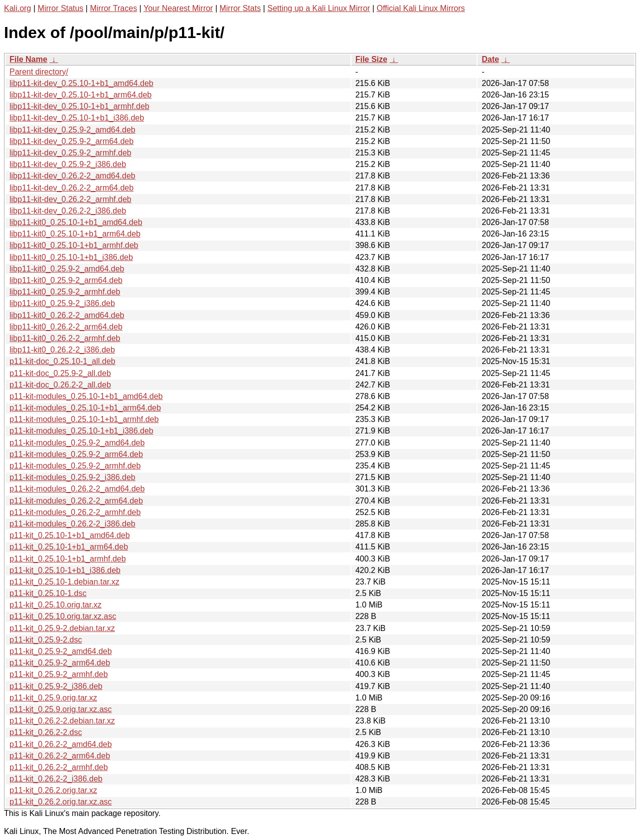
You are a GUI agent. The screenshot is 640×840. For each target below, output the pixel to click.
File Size (371, 59)
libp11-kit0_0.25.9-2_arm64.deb (66, 280)
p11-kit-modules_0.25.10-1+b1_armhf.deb (84, 419)
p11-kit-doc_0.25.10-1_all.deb (62, 361)
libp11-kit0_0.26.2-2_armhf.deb (65, 338)
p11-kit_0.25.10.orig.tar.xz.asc (63, 616)
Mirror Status (60, 8)
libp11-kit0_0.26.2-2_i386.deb (62, 350)
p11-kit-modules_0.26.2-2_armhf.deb (75, 512)
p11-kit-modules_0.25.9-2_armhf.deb (75, 466)
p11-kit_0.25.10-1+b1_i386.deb (65, 570)
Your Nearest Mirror (178, 8)
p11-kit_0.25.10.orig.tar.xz (55, 605)
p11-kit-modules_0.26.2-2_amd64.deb (77, 489)
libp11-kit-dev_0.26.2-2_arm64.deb (71, 188)
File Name (28, 59)
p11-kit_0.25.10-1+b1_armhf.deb (68, 559)
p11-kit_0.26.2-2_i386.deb (56, 779)
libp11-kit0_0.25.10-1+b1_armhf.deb (74, 245)
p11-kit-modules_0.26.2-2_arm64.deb (76, 501)
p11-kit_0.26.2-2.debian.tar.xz (62, 721)
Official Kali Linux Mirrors (421, 8)
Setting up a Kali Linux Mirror (319, 8)
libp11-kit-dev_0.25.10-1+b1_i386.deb (77, 118)
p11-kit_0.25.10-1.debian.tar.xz (64, 582)
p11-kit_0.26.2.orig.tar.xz (53, 790)
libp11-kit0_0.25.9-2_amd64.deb (67, 269)
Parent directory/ (39, 72)
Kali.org (17, 8)
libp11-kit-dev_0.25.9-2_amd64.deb (72, 130)
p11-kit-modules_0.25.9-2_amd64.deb (77, 443)
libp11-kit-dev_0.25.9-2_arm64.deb (71, 141)
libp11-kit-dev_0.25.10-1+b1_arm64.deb (80, 95)
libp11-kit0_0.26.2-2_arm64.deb (66, 327)
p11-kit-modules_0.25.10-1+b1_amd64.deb (86, 396)
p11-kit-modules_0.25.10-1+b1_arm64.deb (85, 408)
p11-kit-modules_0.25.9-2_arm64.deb (76, 454)
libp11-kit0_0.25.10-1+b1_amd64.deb (76, 222)
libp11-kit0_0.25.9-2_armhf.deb (65, 292)
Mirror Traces (113, 8)
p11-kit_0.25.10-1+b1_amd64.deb (70, 535)
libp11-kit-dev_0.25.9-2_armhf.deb (70, 153)
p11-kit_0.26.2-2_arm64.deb (60, 756)
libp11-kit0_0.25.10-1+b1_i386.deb (71, 257)
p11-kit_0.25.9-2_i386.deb (56, 686)
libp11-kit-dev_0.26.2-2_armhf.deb (70, 199)
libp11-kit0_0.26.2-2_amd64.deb (67, 315)
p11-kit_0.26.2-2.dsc (46, 732)
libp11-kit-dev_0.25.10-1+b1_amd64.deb (81, 83)
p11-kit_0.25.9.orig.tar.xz (53, 698)
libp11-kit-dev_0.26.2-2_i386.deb (68, 211)
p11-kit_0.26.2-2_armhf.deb (59, 767)
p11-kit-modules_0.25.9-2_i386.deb (72, 477)
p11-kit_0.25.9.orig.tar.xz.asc (61, 709)
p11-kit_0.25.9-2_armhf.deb (59, 674)
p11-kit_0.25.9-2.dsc (46, 640)
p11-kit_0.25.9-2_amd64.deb (61, 651)
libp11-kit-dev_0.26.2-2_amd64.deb (72, 176)
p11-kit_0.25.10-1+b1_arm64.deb (69, 547)
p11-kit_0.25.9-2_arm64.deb (60, 663)
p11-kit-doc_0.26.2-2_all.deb (60, 385)
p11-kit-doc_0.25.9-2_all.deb (60, 373)
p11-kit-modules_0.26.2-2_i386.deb (72, 524)
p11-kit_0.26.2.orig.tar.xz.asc (61, 802)
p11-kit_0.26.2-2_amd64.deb (61, 744)
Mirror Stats (240, 8)
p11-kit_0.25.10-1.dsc (48, 593)
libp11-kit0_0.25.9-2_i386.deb (62, 303)
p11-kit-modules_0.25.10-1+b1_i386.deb (81, 431)
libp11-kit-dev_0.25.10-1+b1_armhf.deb (79, 106)
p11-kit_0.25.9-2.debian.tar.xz (62, 628)
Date (490, 59)
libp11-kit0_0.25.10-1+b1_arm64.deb (75, 234)
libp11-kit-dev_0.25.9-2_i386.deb (68, 164)
